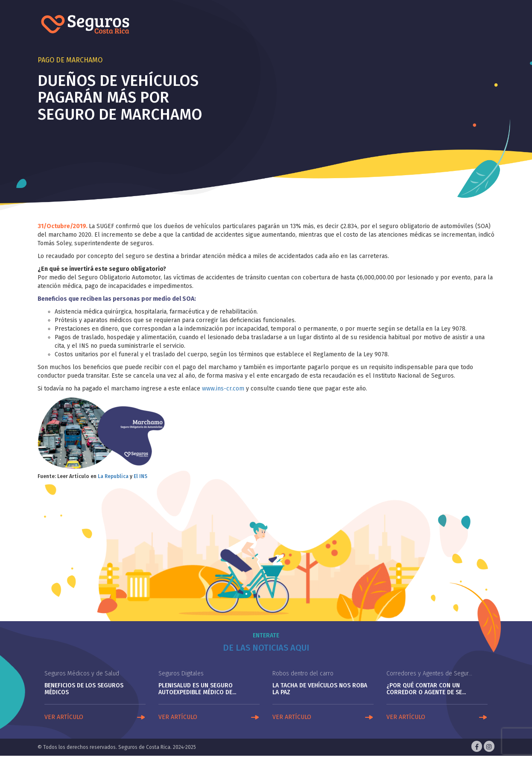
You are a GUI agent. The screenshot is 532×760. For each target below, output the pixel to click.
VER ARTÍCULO (64, 717)
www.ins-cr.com (223, 389)
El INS (140, 476)
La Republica (113, 476)
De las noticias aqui (266, 648)
